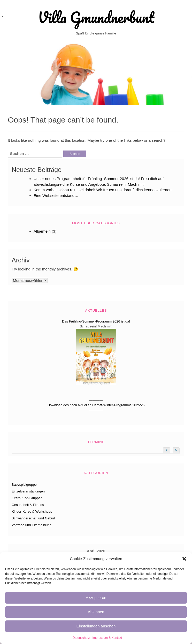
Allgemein (42, 231)
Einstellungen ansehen (96, 626)
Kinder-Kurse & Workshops (32, 511)
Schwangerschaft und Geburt (33, 518)
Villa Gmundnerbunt (96, 17)
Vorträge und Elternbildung (32, 525)
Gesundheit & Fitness (28, 505)
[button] (184, 559)
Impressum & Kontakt (107, 638)
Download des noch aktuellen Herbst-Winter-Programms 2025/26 (96, 405)
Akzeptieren (96, 598)
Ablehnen (96, 612)
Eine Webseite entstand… (56, 195)
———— (96, 400)
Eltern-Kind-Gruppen (27, 498)
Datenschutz (81, 638)
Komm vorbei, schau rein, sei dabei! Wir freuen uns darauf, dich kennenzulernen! (103, 190)
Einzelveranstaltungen (28, 491)
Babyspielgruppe (24, 485)
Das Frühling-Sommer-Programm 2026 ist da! (96, 321)
